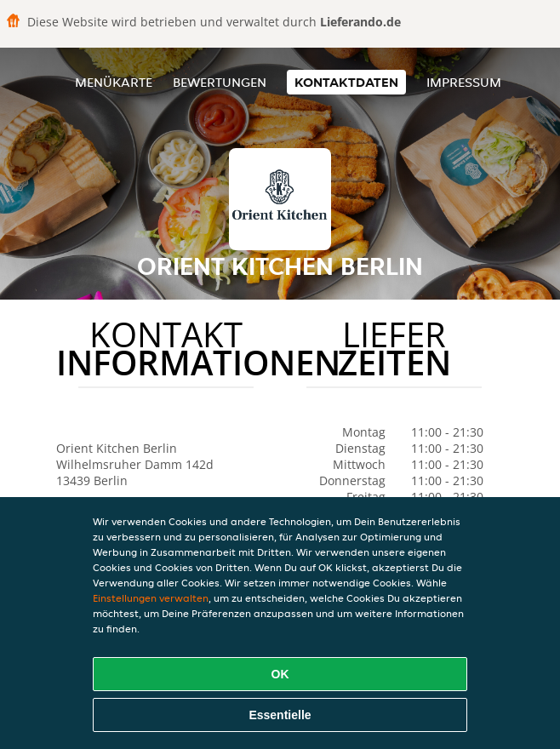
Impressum (464, 82)
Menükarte (114, 82)
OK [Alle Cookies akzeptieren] (280, 674)
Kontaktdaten (346, 82)
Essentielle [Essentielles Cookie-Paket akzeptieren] (280, 715)
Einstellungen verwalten (151, 598)
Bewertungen (220, 82)
